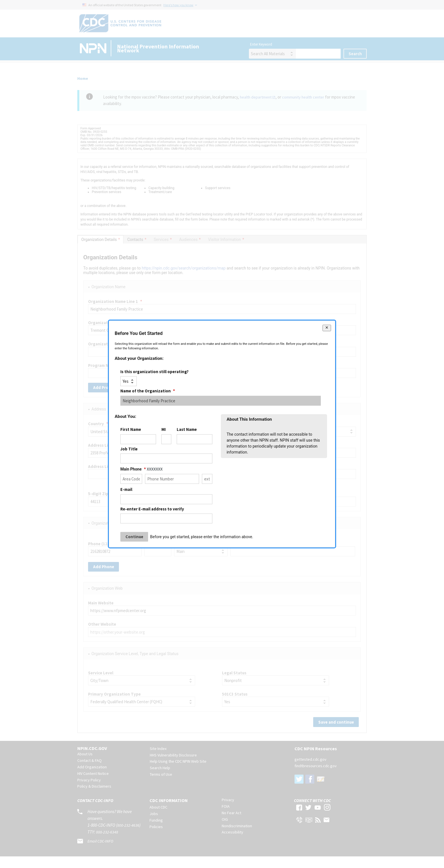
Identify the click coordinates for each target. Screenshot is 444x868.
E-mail (126, 489)
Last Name (187, 429)
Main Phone (141, 469)
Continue (134, 537)
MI (164, 429)
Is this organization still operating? (154, 372)
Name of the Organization (148, 391)
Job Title (129, 449)
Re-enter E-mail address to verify (152, 509)
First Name (131, 429)
